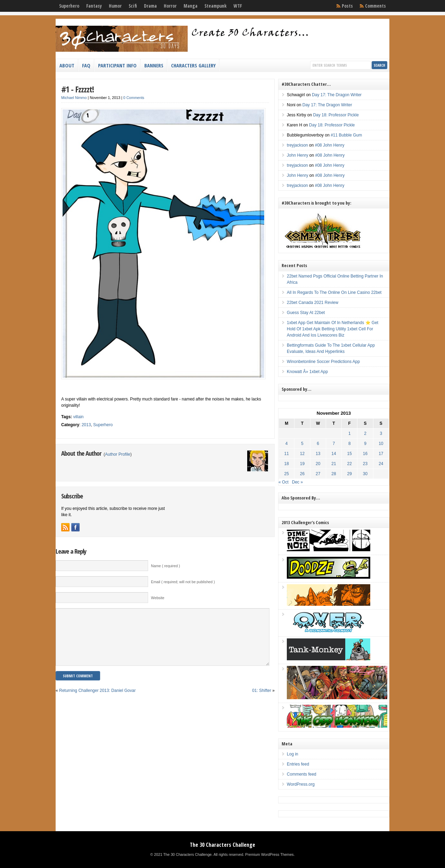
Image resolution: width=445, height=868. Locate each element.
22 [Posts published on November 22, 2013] (350, 464)
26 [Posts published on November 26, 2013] (302, 474)
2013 (86, 425)
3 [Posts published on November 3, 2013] (381, 433)
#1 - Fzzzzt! (78, 89)
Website (157, 598)
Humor (115, 6)
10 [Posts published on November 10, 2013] (381, 444)
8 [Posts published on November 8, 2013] (350, 444)
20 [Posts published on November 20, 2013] (318, 464)
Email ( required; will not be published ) (183, 582)
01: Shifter (262, 701)
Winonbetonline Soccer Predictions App (323, 362)
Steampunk (216, 6)
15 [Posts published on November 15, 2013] (350, 454)
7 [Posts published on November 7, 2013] (334, 444)
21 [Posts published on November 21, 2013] (334, 464)
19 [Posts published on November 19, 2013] (302, 464)
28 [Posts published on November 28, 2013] (334, 474)
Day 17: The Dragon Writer (337, 95)
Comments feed (302, 774)
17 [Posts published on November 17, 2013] (381, 454)
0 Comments (134, 98)
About (67, 65)
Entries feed (298, 764)
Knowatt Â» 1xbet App (307, 372)
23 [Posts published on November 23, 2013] (365, 464)
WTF (238, 6)
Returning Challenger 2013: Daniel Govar (97, 701)
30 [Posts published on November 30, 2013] (365, 474)
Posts (347, 6)
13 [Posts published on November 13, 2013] (318, 454)
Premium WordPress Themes (269, 854)
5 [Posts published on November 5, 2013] (302, 444)
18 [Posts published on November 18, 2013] (287, 464)
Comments (375, 6)
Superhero (69, 6)
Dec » (297, 482)
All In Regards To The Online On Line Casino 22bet (334, 292)
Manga (191, 6)
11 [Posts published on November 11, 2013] (287, 454)
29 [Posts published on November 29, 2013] (350, 474)
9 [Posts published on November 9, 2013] (365, 444)
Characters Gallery (193, 65)
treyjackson (297, 145)
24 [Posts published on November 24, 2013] (381, 464)
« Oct (284, 482)
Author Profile (118, 454)
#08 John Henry (330, 145)
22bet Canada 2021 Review (313, 303)
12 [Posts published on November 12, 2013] (302, 454)
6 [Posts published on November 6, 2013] (318, 444)
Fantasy (94, 6)
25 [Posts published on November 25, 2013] (287, 474)
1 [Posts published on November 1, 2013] (350, 433)
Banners (154, 65)
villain (78, 417)
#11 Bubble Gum (346, 135)
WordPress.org (301, 784)
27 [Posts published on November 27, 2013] (318, 474)
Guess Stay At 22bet (306, 313)
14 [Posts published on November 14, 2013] (334, 454)
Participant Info (117, 65)
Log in (293, 754)
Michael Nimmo (74, 98)
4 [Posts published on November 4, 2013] (287, 444)
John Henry (297, 155)
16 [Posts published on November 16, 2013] (365, 454)
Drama (150, 6)
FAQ (86, 65)
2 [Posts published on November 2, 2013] (365, 433)
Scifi (133, 6)
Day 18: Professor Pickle (336, 115)
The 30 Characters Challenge (222, 845)
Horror (170, 6)
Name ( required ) (165, 566)
